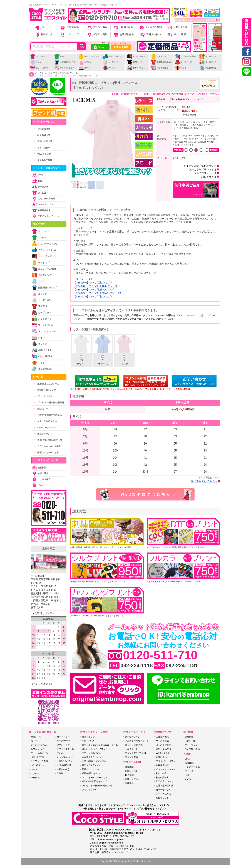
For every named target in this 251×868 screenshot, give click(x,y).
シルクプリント (133, 749)
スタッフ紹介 (41, 479)
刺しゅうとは (209, 177)
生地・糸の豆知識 (43, 199)
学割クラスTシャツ (45, 390)
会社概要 (177, 34)
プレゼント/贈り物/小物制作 (49, 403)
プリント (39, 175)
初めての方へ (162, 773)
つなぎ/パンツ (208, 56)
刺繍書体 (129, 783)
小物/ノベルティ (136, 68)
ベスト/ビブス (159, 56)
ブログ (70, 34)
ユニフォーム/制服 (185, 56)
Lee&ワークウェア (44, 428)
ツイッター (190, 771)
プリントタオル (39, 68)
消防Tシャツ (135, 62)
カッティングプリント (136, 745)
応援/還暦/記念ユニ (161, 62)
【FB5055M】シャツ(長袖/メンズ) (93, 283)
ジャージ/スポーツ (44, 256)
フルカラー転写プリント (137, 741)
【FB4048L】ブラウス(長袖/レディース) (96, 286)
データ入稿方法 (163, 794)
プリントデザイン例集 (136, 753)
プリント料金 (97, 27)
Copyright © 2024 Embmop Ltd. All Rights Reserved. (126, 861)
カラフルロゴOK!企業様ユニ (49, 446)
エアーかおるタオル (45, 421)
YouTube (189, 779)
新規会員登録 (121, 47)
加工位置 (39, 193)
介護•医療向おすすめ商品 (48, 415)
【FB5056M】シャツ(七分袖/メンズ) (94, 290)
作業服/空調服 (208, 68)
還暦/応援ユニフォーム (46, 384)
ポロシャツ (37, 56)
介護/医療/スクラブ (65, 62)
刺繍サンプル (131, 779)
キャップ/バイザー (66, 757)
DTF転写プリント (134, 737)
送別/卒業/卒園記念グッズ (48, 440)
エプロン (85, 62)
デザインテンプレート (45, 216)
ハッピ (181, 68)
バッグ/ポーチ (208, 62)
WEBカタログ (42, 154)
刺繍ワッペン (131, 771)
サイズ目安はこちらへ (204, 481)
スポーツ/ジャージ (137, 56)
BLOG (188, 759)
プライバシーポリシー (167, 761)
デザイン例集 (97, 34)
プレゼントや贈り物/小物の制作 (97, 786)
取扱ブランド (162, 798)
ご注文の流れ (70, 27)
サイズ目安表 (42, 148)
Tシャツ (60, 56)
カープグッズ (183, 62)
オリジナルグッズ (64, 68)
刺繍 (37, 181)
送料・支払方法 (43, 141)
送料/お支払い (150, 34)
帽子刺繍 (129, 775)
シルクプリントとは (205, 173)
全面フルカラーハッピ (46, 453)
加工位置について (165, 781)
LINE (187, 775)
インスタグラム (192, 767)
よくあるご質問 (150, 27)
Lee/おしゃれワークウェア (95, 749)
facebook (189, 763)
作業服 (60, 773)
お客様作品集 (124, 34)
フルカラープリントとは (203, 169)
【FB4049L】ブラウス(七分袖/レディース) (97, 293)
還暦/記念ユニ (42, 306)
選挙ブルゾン (42, 434)
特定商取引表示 (192, 749)
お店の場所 (40, 474)
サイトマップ (191, 745)
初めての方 (44, 34)
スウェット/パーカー (113, 58)
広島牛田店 (49, 549)
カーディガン (111, 62)
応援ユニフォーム (91, 769)
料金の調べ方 (42, 135)
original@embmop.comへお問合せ (197, 20)
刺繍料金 (124, 27)
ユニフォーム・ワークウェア (96, 778)
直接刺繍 (129, 767)
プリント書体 (131, 757)
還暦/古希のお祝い (91, 773)
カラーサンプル (42, 204)
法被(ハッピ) (63, 769)
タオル (84, 68)
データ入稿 (40, 187)
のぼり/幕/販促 (160, 68)
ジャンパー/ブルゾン (89, 58)
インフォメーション (166, 769)
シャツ (36, 62)
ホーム (44, 27)
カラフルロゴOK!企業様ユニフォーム (100, 745)
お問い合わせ (177, 27)
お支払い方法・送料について (200, 166)
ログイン (100, 48)
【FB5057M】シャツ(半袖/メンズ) (93, 297)
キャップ (109, 68)
